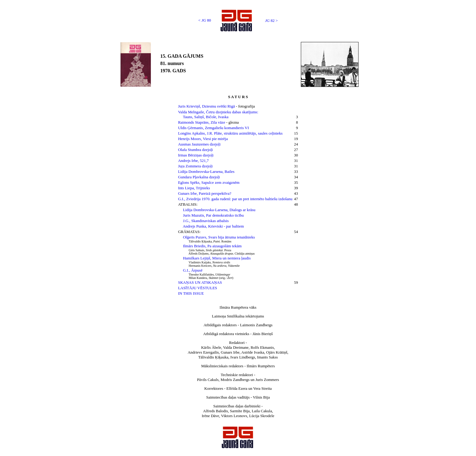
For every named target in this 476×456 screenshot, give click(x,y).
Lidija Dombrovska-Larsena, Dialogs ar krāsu (219, 210)
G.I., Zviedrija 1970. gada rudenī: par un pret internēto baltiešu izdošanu (235, 199)
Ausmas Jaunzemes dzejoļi (199, 144)
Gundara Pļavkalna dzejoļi (199, 177)
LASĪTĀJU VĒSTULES (197, 288)
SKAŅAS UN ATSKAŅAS (200, 282)
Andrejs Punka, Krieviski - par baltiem (213, 226)
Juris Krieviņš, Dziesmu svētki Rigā (207, 106)
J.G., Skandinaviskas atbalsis (206, 221)
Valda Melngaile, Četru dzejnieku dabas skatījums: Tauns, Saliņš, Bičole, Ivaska (218, 114)
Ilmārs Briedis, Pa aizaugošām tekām (212, 246)
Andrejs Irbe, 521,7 (193, 161)
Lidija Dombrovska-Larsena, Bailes (206, 171)
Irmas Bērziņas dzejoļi (196, 155)
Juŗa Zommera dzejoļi (195, 166)
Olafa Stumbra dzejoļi (195, 150)
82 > (271, 21)
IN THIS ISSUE (191, 293)
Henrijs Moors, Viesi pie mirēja (203, 139)
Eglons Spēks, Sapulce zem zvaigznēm (209, 182)
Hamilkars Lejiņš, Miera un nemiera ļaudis (217, 258)
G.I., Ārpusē (193, 270)
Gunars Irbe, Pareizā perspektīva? (204, 193)
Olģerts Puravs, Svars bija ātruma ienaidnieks (219, 237)
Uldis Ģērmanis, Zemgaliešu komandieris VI (213, 128)
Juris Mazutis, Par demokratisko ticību (213, 215)
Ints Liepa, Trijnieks (194, 188)
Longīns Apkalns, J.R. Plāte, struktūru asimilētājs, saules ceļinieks (230, 133)
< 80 (205, 20)
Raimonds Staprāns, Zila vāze (201, 122)
